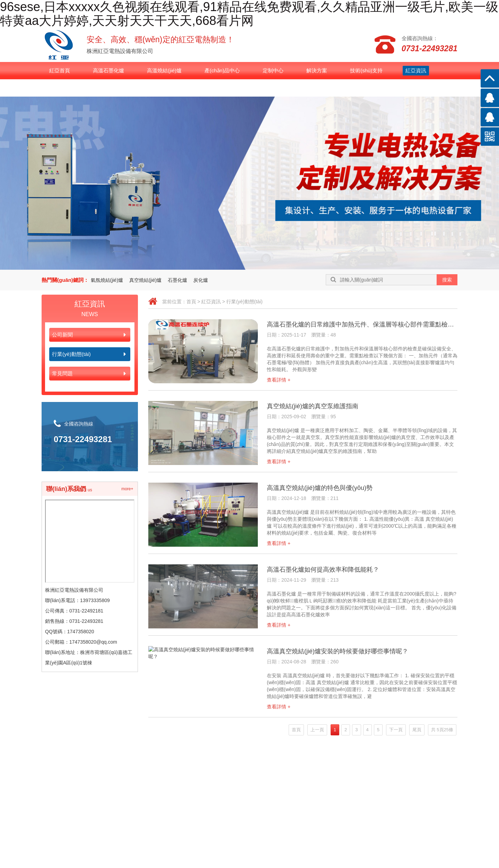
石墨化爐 (177, 280)
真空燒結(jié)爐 (145, 280)
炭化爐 (201, 280)
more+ (127, 489)
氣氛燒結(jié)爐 (107, 280)
